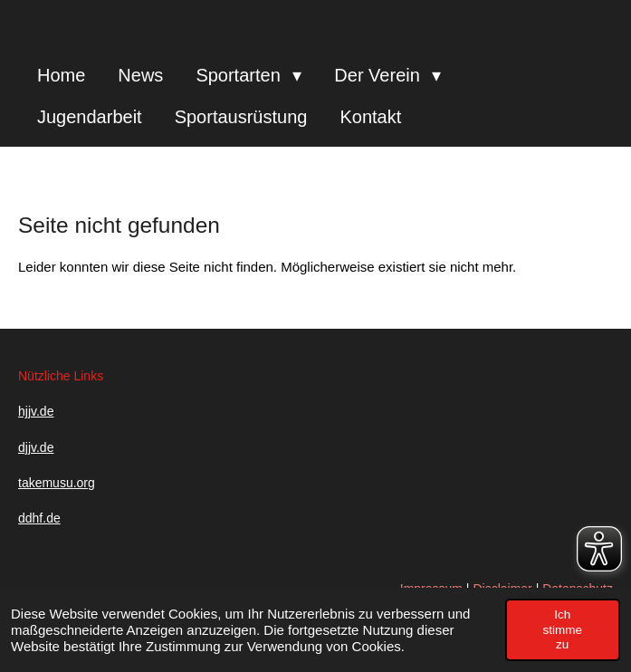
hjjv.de (36, 411)
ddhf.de (39, 518)
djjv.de (36, 447)
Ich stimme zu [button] (563, 630)
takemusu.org (57, 483)
